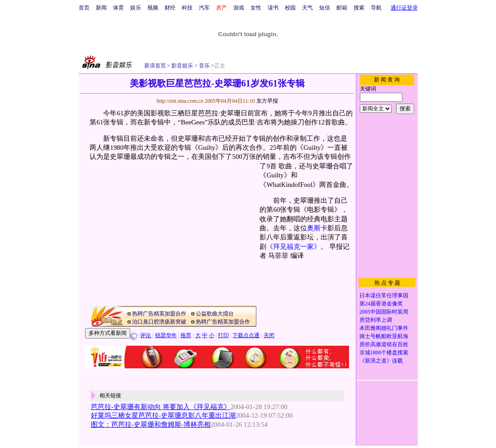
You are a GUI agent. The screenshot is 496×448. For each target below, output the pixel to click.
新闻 (101, 8)
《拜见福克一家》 (293, 247)
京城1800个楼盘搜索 (384, 353)
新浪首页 (155, 66)
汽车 (204, 8)
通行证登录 (404, 8)
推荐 (186, 335)
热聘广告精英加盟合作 (159, 314)
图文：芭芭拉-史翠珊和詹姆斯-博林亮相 (151, 424)
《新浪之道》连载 (381, 361)
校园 (290, 8)
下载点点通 (246, 335)
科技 (187, 8)
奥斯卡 (317, 228)
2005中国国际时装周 (384, 312)
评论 (146, 335)
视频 (153, 8)
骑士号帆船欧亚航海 (384, 336)
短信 (325, 8)
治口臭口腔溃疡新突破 (159, 322)
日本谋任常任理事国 (384, 295)
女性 (256, 8)
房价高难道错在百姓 (384, 344)
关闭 (269, 335)
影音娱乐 (182, 66)
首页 (84, 8)
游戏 (239, 8)
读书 (273, 8)
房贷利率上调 (376, 320)
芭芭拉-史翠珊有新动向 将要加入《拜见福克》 (161, 407)
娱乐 (136, 8)
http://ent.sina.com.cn (181, 101)
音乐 (204, 66)
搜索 (359, 8)
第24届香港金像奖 (381, 304)
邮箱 (342, 8)
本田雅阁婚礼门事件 (384, 328)
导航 (376, 8)
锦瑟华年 (166, 335)
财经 (170, 8)
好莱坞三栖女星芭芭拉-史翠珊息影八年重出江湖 (163, 415)
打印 (223, 335)
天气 (307, 8)
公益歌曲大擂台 (215, 314)
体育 (118, 8)
